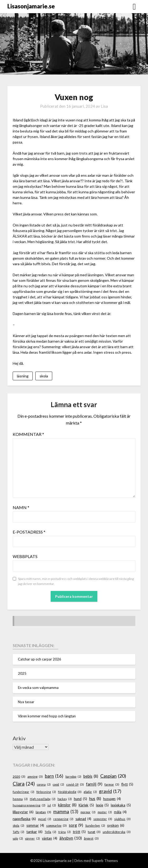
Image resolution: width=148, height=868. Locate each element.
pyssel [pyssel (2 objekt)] (45, 819)
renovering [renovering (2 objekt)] (63, 819)
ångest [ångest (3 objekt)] (91, 838)
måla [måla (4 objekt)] (120, 812)
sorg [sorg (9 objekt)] (76, 825)
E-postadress (29, 532)
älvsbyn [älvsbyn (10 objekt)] (71, 838)
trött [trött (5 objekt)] (79, 832)
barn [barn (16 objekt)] (54, 776)
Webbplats (25, 556)
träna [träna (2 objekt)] (65, 832)
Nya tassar (26, 702)
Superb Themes (105, 860)
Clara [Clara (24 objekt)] (24, 784)
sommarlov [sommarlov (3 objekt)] (56, 825)
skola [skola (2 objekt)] (18, 825)
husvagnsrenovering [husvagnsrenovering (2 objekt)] (29, 805)
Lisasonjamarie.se (31, 6)
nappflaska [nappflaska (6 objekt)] (24, 819)
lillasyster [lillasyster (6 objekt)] (23, 812)
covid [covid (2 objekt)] (58, 784)
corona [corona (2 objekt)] (44, 784)
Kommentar (28, 434)
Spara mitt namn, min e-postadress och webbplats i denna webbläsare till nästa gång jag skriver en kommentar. (76, 581)
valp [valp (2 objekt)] (18, 838)
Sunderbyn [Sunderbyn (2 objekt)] (95, 825)
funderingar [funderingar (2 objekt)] (23, 792)
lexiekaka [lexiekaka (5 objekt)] (121, 805)
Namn (21, 507)
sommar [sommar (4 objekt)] (35, 826)
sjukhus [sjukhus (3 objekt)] (122, 819)
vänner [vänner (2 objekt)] (32, 838)
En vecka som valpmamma (38, 688)
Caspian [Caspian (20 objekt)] (113, 776)
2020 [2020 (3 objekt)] (19, 776)
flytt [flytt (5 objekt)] (127, 785)
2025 (22, 673)
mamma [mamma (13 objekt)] (66, 812)
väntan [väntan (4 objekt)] (50, 839)
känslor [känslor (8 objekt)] (67, 805)
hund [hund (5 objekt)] (80, 799)
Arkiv (19, 738)
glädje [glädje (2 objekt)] (90, 792)
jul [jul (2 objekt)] (52, 805)
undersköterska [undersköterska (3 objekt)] (117, 832)
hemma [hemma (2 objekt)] (20, 799)
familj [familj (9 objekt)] (94, 784)
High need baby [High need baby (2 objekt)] (43, 799)
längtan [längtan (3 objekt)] (43, 812)
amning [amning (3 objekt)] (35, 776)
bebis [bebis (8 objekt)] (91, 776)
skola (44, 376)
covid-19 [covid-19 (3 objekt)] (75, 784)
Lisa (104, 106)
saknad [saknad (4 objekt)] (83, 819)
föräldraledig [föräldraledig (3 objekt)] (70, 792)
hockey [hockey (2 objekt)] (65, 799)
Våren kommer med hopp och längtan (47, 716)
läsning (23, 376)
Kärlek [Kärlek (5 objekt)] (86, 805)
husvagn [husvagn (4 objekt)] (112, 799)
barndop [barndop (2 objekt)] (73, 776)
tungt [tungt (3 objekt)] (94, 832)
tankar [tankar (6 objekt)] (34, 832)
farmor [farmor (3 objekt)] (112, 784)
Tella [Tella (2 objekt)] (50, 832)
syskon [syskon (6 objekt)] (116, 825)
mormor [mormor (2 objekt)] (88, 812)
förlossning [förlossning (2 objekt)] (46, 792)
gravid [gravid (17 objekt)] (110, 791)
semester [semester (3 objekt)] (103, 819)
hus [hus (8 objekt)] (95, 799)
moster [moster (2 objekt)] (105, 812)
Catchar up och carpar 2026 (40, 659)
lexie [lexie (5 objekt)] (102, 805)
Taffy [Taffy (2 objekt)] (18, 832)
